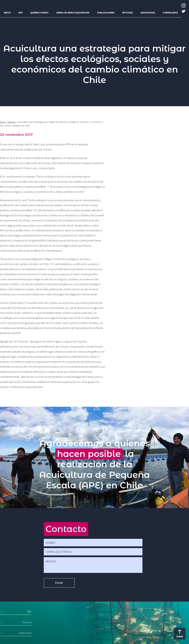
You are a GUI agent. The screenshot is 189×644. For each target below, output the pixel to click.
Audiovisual (148, 13)
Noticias (128, 13)
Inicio (7, 13)
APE (20, 13)
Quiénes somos (39, 13)
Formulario (170, 13)
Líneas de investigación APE (73, 13)
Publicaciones (106, 13)
